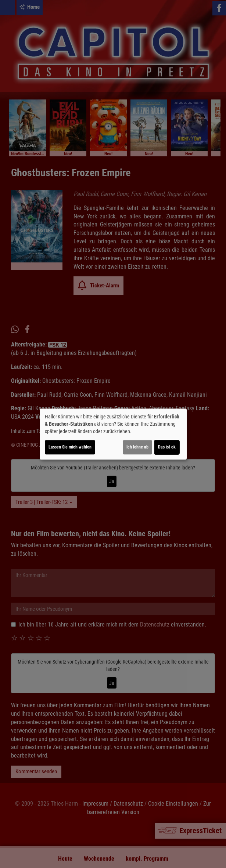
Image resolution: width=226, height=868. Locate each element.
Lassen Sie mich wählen (70, 447)
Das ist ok (167, 447)
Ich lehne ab (137, 447)
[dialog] (113, 434)
